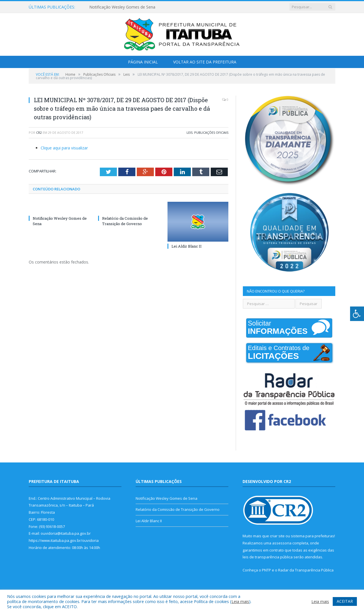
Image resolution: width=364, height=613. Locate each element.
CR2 (39, 132)
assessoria (282, 543)
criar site (277, 536)
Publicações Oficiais (211, 132)
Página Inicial (143, 62)
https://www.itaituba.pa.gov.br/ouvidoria (64, 540)
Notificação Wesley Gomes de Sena (122, 7)
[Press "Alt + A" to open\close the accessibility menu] (357, 314)
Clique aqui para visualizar (64, 148)
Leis (190, 132)
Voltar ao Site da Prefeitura (205, 62)
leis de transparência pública (268, 557)
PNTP (266, 570)
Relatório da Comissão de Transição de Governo (125, 221)
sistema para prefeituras (313, 536)
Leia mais (240, 601)
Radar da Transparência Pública (306, 570)
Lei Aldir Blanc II (187, 246)
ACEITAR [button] (345, 601)
